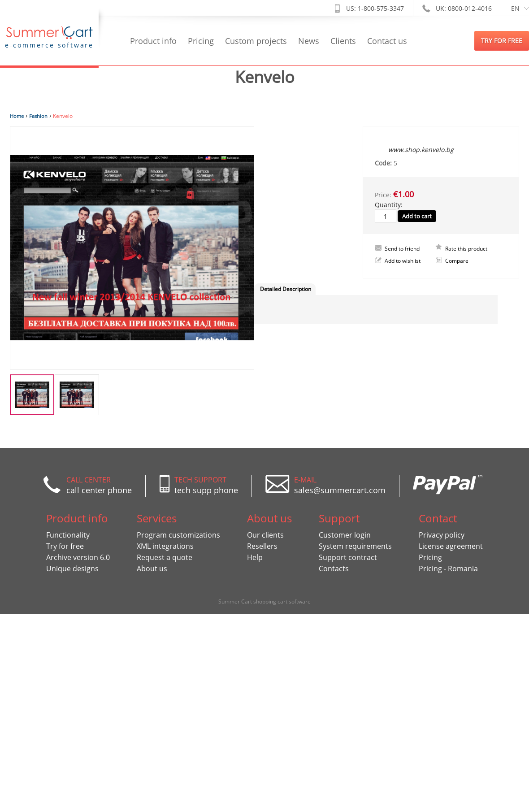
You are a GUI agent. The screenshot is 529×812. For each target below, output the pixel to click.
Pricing (201, 41)
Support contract (348, 557)
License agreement (451, 546)
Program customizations (178, 535)
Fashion (38, 116)
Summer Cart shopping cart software (264, 601)
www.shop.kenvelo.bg (421, 150)
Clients (343, 41)
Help (255, 557)
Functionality (68, 535)
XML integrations (165, 546)
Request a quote (165, 557)
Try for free (65, 546)
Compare (457, 261)
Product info (153, 41)
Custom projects (256, 41)
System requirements (355, 546)
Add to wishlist (403, 261)
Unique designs (72, 569)
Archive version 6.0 (78, 557)
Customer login (345, 535)
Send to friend (402, 249)
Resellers (262, 546)
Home (17, 116)
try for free (502, 41)
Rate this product (466, 249)
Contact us (387, 41)
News (309, 41)
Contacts (334, 569)
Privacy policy (442, 535)
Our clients (265, 535)
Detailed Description (286, 289)
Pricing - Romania (448, 569)
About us (152, 569)
